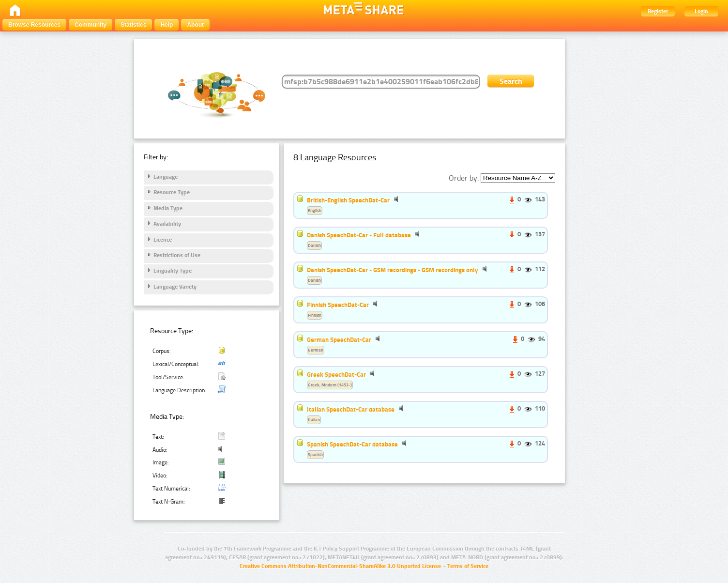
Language (166, 177)
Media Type (168, 208)
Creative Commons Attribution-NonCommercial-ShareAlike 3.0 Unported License (340, 566)
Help (167, 25)
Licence (163, 240)
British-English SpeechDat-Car (348, 200)
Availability (167, 224)
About (195, 25)
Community (91, 25)
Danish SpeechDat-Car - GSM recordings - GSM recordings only (393, 270)
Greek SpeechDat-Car (336, 374)
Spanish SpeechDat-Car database (352, 444)
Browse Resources (34, 25)
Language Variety (175, 287)
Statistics (133, 25)
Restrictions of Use (177, 255)
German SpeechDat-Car (339, 339)
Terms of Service (468, 566)
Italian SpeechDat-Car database (351, 409)
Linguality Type (173, 271)
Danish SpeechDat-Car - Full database (359, 235)
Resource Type (172, 192)
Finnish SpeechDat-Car (338, 305)
